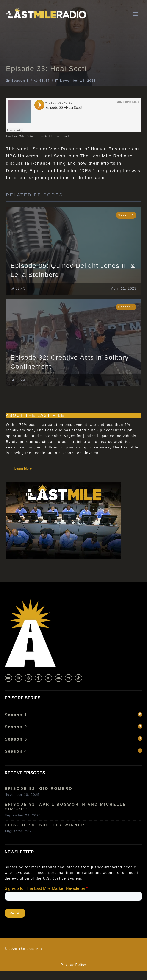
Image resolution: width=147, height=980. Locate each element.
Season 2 (73, 727)
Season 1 (20, 81)
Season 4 (73, 751)
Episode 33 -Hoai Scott (53, 136)
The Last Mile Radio (20, 136)
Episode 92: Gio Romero (39, 789)
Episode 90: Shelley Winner (45, 825)
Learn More (23, 468)
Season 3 (73, 739)
